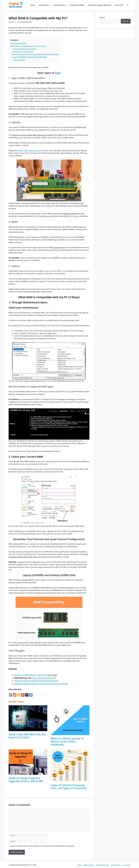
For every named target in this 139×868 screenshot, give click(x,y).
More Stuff (119, 5)
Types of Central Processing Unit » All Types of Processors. (69, 787)
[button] (128, 5)
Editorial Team (89, 865)
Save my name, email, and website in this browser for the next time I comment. (43, 846)
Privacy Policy (116, 865)
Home (32, 5)
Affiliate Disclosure (103, 865)
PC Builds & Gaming (77, 5)
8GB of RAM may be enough (30, 150)
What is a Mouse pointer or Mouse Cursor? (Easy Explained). (67, 741)
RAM (58, 73)
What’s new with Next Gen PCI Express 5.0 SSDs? (27, 736)
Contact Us (127, 865)
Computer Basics (59, 5)
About (80, 865)
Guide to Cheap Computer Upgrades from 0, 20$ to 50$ (26, 780)
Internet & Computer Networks (100, 5)
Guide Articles (44, 5)
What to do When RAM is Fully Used (30, 675)
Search (102, 17)
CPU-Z (49, 381)
